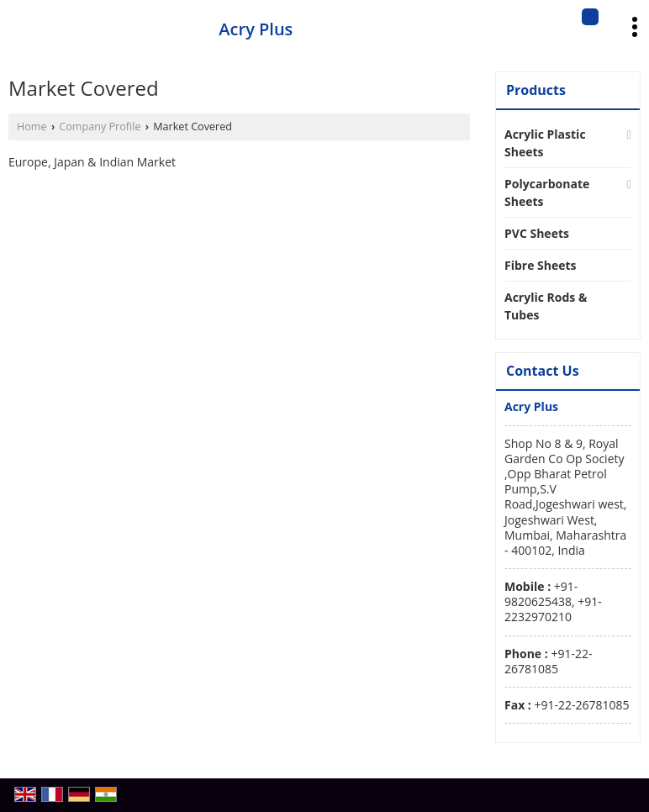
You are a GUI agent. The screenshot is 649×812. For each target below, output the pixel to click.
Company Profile (100, 127)
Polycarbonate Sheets (547, 192)
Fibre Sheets (541, 265)
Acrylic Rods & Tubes (546, 306)
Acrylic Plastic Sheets (545, 143)
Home (32, 127)
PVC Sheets (537, 233)
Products (536, 90)
